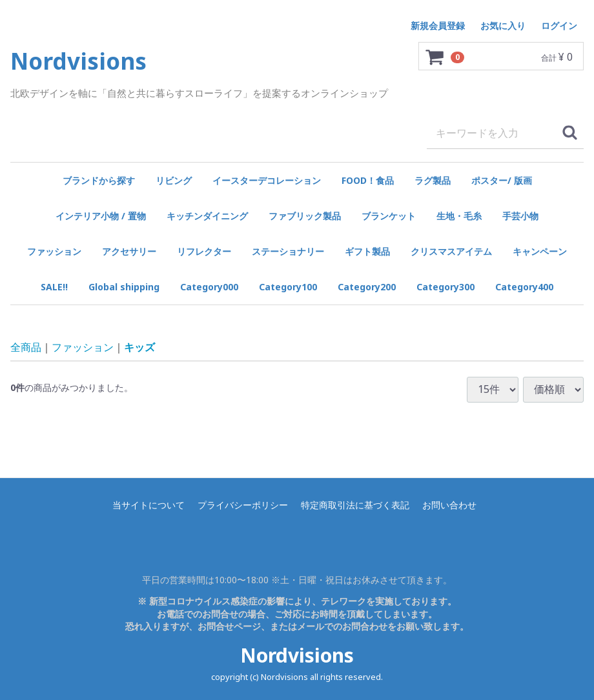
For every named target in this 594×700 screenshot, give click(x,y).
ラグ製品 (433, 180)
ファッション (54, 251)
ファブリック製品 (305, 216)
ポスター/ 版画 (502, 180)
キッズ (139, 346)
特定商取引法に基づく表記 (355, 505)
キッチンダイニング (207, 216)
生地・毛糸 (459, 216)
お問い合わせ (449, 505)
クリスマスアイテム (451, 251)
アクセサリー (129, 251)
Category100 (288, 287)
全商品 (26, 346)
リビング (174, 180)
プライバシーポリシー (243, 505)
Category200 (367, 287)
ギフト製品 (367, 251)
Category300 (446, 287)
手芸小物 (520, 216)
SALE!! (54, 287)
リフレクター (204, 251)
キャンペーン (540, 251)
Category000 (209, 287)
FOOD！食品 (368, 180)
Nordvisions (297, 655)
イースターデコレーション (267, 180)
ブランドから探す (99, 180)
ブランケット (389, 216)
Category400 (524, 287)
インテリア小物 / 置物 (101, 216)
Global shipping (124, 287)
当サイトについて (148, 505)
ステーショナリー (288, 251)
